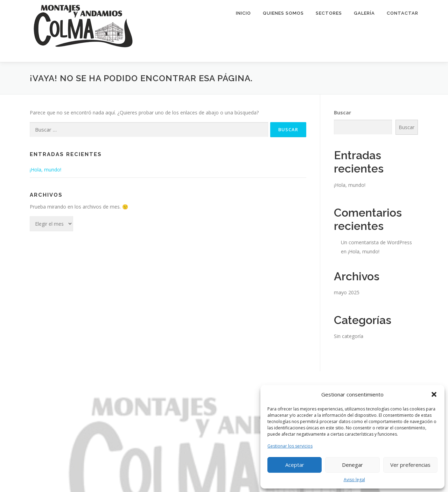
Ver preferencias (410, 465)
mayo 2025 (347, 292)
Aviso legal (354, 480)
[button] (434, 394)
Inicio (243, 13)
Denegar (352, 465)
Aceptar (295, 465)
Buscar (342, 113)
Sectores (329, 13)
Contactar (402, 13)
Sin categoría (349, 336)
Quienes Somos (283, 13)
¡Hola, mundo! (45, 170)
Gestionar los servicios (290, 446)
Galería (364, 13)
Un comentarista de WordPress (376, 242)
